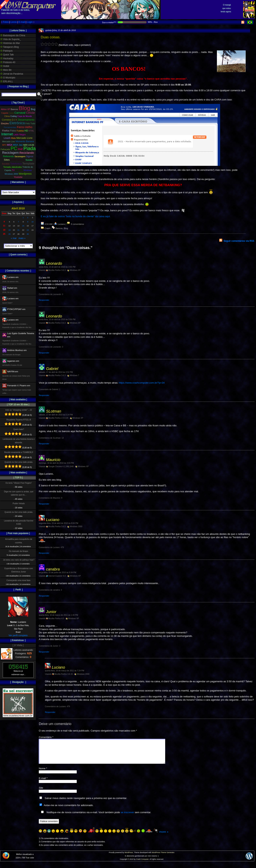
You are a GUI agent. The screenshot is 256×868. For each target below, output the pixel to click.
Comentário (46, 737)
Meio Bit (6, 70)
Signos (30, 156)
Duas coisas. (50, 37)
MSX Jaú (18, 145)
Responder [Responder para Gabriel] (44, 395)
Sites (7, 160)
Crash (47, 228)
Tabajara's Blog (10, 47)
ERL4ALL (7, 81)
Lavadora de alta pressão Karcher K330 (19, 522)
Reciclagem (10, 153)
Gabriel (52, 369)
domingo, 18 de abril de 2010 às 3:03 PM (56, 463)
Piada (30, 148)
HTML (31, 131)
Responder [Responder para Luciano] (44, 553)
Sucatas (6, 164)
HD (26, 131)
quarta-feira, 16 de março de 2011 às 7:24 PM (64, 671)
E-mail (22, 22)
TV (13, 170)
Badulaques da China (13, 35)
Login (30, 22)
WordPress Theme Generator (163, 857)
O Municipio (8, 78)
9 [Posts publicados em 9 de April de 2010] (28, 222)
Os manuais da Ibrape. (19, 551)
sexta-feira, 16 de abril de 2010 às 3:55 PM (57, 267)
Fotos (6, 22)
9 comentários (75, 224)
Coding (14, 116)
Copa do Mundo (25, 116)
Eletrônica (17, 123)
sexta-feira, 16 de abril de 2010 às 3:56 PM (57, 319)
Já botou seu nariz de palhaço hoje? (19, 560)
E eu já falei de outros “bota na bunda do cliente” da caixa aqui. (75, 216)
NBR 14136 (29, 145)
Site (41, 792)
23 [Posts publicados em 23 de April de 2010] (28, 230)
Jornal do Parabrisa (12, 74)
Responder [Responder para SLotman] (44, 444)
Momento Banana (25, 141)
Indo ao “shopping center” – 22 (19, 410)
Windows (28, 170)
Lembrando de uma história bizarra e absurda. (19, 441)
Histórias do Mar (10, 43)
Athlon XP (6, 109)
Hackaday (7, 58)
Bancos (59, 228)
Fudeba (20, 131)
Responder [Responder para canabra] (44, 596)
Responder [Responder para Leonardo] (44, 300)
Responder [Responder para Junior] (44, 652)
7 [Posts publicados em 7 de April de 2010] (18, 222)
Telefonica (16, 164)
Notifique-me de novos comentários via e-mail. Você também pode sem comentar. (95, 817)
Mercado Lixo (9, 141)
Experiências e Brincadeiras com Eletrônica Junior (19, 570)
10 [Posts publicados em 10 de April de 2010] (32, 222)
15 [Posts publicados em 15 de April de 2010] (23, 226)
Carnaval (20, 113)
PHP (20, 149)
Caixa (11, 113)
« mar (14, 238)
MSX (10, 145)
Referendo (9, 156)
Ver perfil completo (18, 635)
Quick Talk (7, 55)
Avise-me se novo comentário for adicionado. (69, 810)
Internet (7, 134)
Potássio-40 (8, 62)
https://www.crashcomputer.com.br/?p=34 (142, 383)
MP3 (4, 145)
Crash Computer (142, 864)
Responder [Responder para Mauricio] (44, 504)
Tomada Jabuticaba (12, 167)
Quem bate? (19, 429)
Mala (13, 138)
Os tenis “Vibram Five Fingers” (19, 483)
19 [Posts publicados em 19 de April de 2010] (9, 230)
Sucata (29, 160)
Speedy (21, 160)
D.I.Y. (15, 120)
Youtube (18, 177)
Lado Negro (20, 135)
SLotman (54, 411)
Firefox (6, 131)
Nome (43, 773)
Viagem (19, 170)
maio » (22, 238)
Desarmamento (26, 120)
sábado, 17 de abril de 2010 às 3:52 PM (56, 372)
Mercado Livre (24, 138)
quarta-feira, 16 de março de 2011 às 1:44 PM (58, 615)
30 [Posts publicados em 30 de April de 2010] (28, 234)
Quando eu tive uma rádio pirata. (19, 462)
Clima (7, 116)
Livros (14, 22)
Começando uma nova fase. (19, 580)
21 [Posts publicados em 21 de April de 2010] (18, 230)
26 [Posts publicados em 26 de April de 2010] (9, 234)
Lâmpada (31, 135)
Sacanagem (20, 156)
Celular (31, 113)
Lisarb (7, 138)
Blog (66, 228)
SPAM (13, 160)
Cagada (5, 113)
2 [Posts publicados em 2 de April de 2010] (28, 217)
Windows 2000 (11, 174)
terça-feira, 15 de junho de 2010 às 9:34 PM (57, 573)
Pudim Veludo (19, 503)
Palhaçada (5, 149)
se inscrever (127, 817)
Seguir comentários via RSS (239, 241)
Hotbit (5, 66)
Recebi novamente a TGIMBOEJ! (19, 452)
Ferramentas (10, 127)
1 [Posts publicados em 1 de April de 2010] (23, 217)
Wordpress (25, 174)
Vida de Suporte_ (11, 39)
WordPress (129, 857)
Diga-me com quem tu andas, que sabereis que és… (19, 493)
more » (164, 836)
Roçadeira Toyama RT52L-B (19, 420)
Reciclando (27, 153)
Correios (7, 120)
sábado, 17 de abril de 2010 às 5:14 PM (56, 415)
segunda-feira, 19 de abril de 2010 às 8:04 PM (58, 523)
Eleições (5, 123)
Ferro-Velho (25, 127)
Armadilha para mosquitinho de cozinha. (19, 541)
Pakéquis (7, 51)
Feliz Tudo (30, 123)
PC (14, 148)
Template (28, 163)
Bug (33, 109)
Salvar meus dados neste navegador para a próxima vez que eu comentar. (86, 803)
